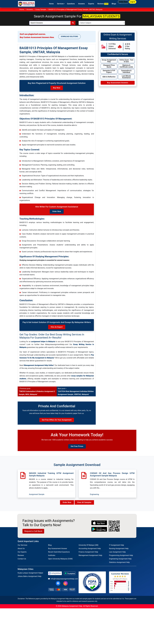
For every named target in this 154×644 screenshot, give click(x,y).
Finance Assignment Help (88, 556)
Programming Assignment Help (121, 559)
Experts (83, 4)
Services (53, 4)
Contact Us (22, 563)
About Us (21, 553)
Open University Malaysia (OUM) (60, 563)
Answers (74, 4)
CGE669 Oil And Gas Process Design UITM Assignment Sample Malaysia (112, 478)
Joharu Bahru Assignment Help (29, 580)
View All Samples (85, 506)
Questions (63, 4)
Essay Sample (41, 9)
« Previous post (37, 391)
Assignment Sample (37, 498)
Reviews (95, 4)
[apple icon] (99, 527)
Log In (131, 4)
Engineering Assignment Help (120, 563)
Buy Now (57, 88)
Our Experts (22, 556)
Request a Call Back (33, 535)
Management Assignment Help (90, 559)
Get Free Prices (77, 450)
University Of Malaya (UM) (88, 549)
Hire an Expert (57, 327)
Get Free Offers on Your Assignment (57, 422)
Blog (50, 549)
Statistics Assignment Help (119, 566)
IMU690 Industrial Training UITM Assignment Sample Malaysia (51, 478)
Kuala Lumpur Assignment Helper (30, 577)
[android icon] (99, 533)
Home (44, 4)
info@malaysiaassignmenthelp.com (62, 583)
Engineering (94, 498)
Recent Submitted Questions (59, 556)
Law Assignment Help (117, 556)
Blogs (106, 4)
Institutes (52, 559)
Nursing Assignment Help (119, 553)
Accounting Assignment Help (90, 553)
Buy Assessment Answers (118, 83)
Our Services (22, 549)
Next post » (76, 391)
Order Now (117, 4)
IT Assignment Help (117, 549)
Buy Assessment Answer (58, 553)
